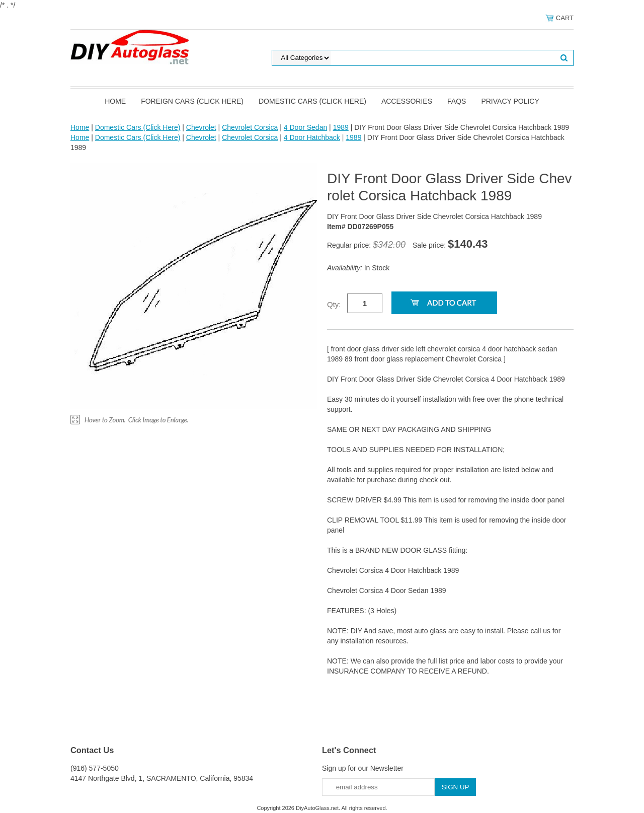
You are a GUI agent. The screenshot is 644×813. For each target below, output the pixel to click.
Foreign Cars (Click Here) (192, 101)
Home (115, 101)
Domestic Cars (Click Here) (312, 101)
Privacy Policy (510, 101)
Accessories (407, 101)
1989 (341, 127)
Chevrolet (201, 127)
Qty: (334, 304)
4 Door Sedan (305, 127)
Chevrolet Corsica (250, 127)
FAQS (457, 101)
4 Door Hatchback (312, 137)
